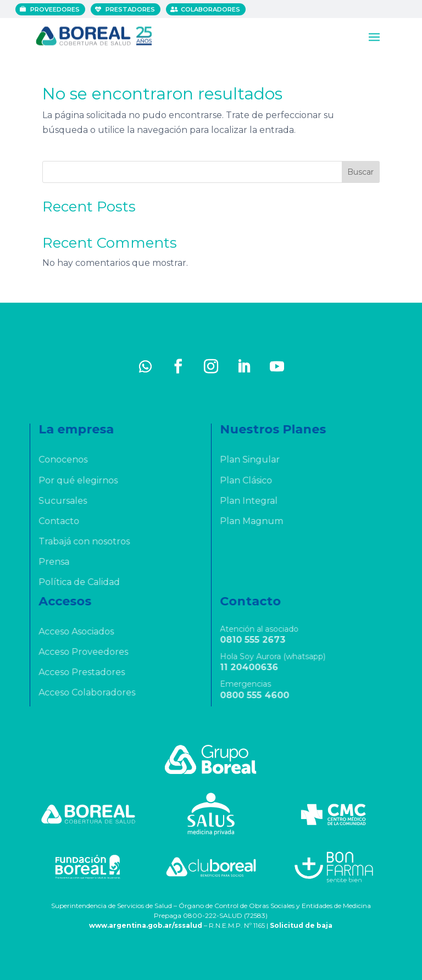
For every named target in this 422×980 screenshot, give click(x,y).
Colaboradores (211, 9)
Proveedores (55, 9)
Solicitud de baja (301, 925)
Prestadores (131, 9)
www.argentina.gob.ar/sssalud (146, 925)
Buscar (360, 172)
